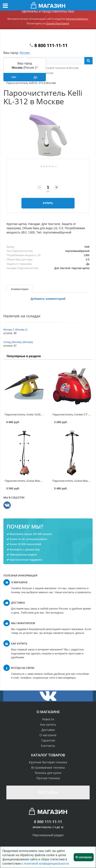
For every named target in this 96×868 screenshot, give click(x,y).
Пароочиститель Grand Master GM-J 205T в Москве (37, 481)
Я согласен (84, 857)
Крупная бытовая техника (48, 762)
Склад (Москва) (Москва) (18, 342)
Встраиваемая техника (48, 767)
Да (35, 77)
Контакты (48, 746)
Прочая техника (48, 778)
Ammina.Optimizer (77, 19)
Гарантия (48, 740)
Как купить (48, 724)
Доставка (48, 730)
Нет (14, 77)
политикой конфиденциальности (46, 864)
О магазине (48, 735)
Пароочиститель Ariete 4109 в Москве (29, 415)
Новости (48, 719)
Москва (25, 53)
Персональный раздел (48, 835)
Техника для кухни (48, 773)
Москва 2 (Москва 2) (15, 330)
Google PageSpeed (58, 23)
